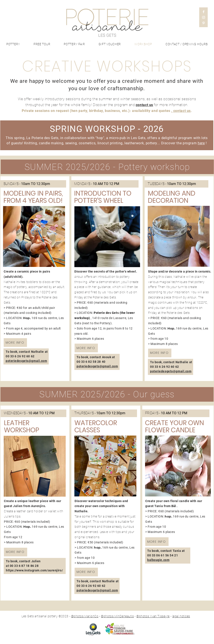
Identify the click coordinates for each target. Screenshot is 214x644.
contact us (144, 105)
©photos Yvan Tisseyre (153, 616)
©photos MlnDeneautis (117, 616)
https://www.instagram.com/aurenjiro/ (34, 570)
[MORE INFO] (15, 343)
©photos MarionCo (85, 616)
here (201, 143)
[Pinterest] (204, 23)
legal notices (181, 616)
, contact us (181, 111)
